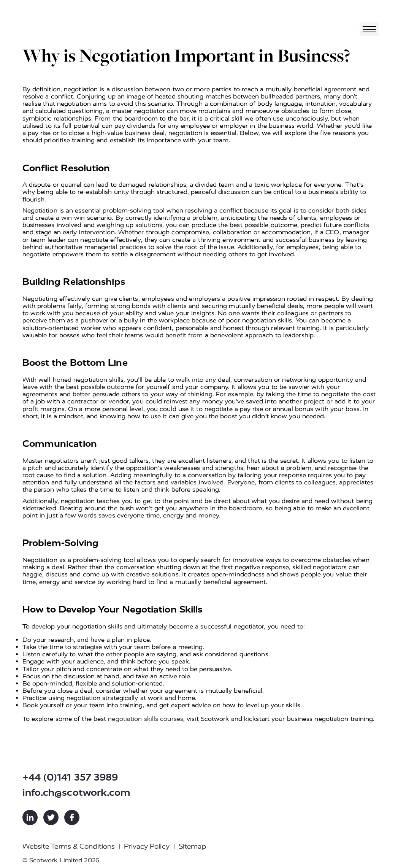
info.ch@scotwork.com (77, 793)
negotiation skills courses (146, 719)
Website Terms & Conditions (69, 846)
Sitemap (192, 846)
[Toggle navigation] (369, 29)
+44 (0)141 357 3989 (70, 777)
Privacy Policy (147, 846)
